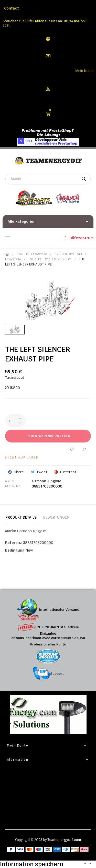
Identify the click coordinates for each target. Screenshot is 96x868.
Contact (12, 8)
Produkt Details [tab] (21, 517)
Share (19, 472)
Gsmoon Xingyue (47, 481)
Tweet (42, 472)
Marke (10, 481)
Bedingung (15, 550)
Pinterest (68, 472)
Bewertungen (56, 517)
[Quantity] (15, 421)
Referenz (13, 486)
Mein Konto (84, 71)
